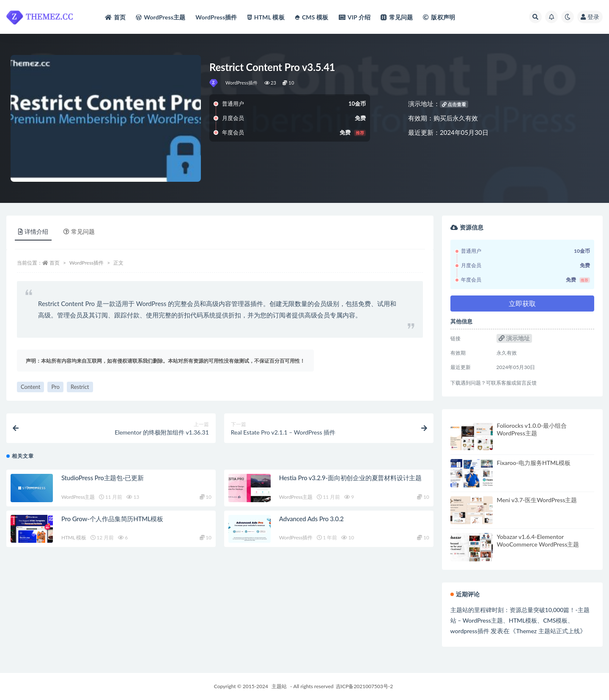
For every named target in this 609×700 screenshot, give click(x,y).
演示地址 (514, 338)
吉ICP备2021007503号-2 (365, 686)
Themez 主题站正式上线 (548, 631)
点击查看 (454, 104)
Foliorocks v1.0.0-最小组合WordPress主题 (532, 429)
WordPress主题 (78, 499)
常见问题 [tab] (79, 231)
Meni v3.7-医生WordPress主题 (537, 500)
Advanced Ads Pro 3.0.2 (311, 521)
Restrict (80, 387)
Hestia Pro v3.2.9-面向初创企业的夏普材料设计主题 (350, 480)
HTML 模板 (74, 540)
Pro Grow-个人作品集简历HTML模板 (112, 521)
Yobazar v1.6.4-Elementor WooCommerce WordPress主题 (538, 540)
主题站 (279, 686)
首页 (55, 263)
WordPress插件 (242, 83)
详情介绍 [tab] (33, 231)
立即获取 (522, 303)
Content (30, 387)
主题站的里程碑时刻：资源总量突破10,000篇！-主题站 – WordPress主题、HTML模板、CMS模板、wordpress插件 (520, 620)
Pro (55, 387)
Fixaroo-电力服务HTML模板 (534, 463)
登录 (590, 17)
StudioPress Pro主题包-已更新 (103, 480)
